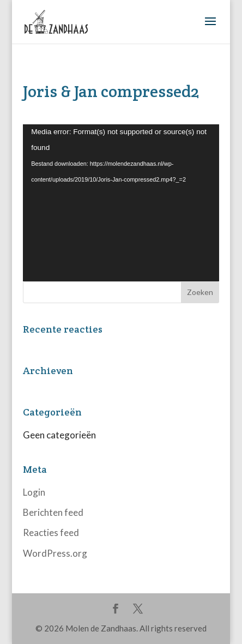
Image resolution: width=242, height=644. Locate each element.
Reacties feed (51, 532)
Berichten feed (53, 512)
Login (34, 492)
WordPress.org (55, 553)
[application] (121, 203)
